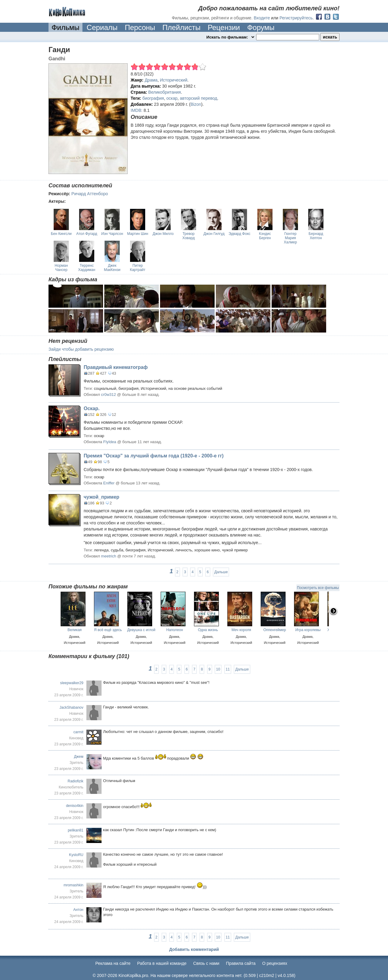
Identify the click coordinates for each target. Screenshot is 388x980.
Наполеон (174, 630)
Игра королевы (308, 630)
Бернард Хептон (316, 236)
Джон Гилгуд (214, 234)
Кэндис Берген (265, 236)
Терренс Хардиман (87, 268)
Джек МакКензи (112, 268)
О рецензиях (275, 963)
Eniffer (109, 483)
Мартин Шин (138, 234)
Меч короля (241, 630)
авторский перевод (198, 98)
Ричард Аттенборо (90, 194)
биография (153, 98)
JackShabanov (71, 707)
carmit (78, 732)
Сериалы (102, 27)
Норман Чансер (61, 268)
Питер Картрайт (137, 268)
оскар (172, 98)
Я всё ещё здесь (108, 630)
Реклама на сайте (113, 963)
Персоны (140, 27)
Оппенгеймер (275, 630)
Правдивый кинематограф (116, 367)
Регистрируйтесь (296, 18)
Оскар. (92, 408)
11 (228, 669)
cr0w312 (108, 395)
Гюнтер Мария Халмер (290, 238)
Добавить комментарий (194, 949)
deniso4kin (75, 806)
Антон (78, 910)
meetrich (109, 556)
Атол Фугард (87, 234)
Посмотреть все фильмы (318, 588)
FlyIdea (110, 442)
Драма (151, 80)
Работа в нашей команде (162, 963)
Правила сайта (241, 963)
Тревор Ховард (189, 236)
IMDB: (137, 110)
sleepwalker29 (72, 683)
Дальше (221, 572)
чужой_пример (102, 497)
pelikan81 (76, 830)
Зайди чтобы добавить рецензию (81, 349)
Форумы (261, 27)
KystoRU (76, 855)
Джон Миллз (163, 234)
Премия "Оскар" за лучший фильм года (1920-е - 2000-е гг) (154, 456)
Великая (75, 630)
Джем (79, 757)
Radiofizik (75, 781)
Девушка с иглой (141, 630)
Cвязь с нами (206, 963)
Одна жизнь (208, 630)
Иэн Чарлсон (112, 234)
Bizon (196, 104)
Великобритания (165, 92)
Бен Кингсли (61, 234)
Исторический (174, 80)
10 (218, 669)
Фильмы (65, 27)
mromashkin (74, 885)
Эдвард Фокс (239, 234)
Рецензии (224, 27)
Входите (262, 18)
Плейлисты (182, 27)
